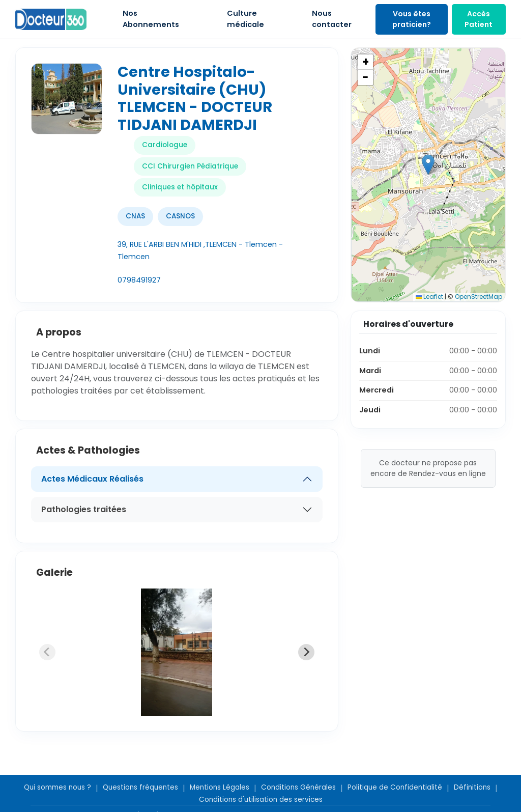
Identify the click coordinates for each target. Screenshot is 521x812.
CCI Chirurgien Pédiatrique (190, 166)
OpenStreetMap (479, 297)
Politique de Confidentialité (395, 787)
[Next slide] (306, 652)
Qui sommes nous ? (57, 787)
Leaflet (429, 297)
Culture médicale (245, 19)
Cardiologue (165, 145)
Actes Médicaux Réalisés (92, 479)
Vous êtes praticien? (412, 19)
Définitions (472, 787)
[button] (428, 165)
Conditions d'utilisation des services (261, 800)
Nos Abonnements (151, 19)
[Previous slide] (47, 652)
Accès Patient (479, 19)
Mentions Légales (220, 787)
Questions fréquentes (140, 787)
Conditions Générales (298, 787)
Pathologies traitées (84, 509)
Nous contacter (332, 19)
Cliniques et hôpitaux (180, 187)
